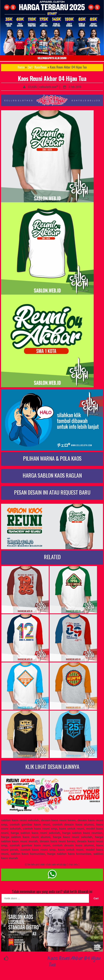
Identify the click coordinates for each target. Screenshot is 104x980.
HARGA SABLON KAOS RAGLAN (52, 475)
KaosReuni (41, 67)
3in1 (30, 67)
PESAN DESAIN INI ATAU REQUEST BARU (52, 492)
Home (21, 67)
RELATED (52, 557)
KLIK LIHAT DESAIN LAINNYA (52, 766)
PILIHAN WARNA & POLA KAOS (52, 458)
